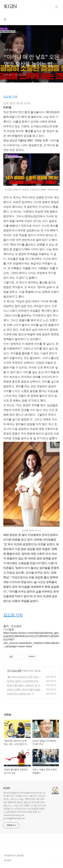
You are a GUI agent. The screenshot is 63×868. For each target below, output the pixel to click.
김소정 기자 (10, 97)
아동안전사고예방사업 (19, 694)
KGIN (11, 7)
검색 (49, 7)
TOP (56, 857)
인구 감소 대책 (14, 671)
